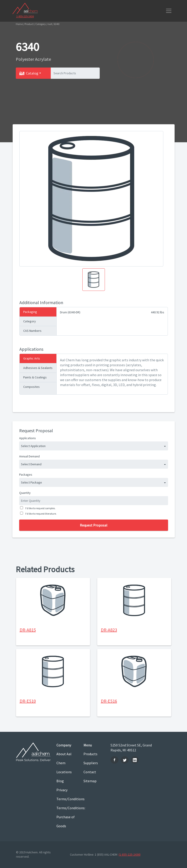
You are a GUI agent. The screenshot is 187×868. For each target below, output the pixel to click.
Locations (64, 772)
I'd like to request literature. (40, 514)
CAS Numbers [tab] (32, 331)
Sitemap (90, 781)
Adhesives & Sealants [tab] (38, 368)
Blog (60, 781)
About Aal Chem (64, 758)
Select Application (33, 446)
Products (90, 754)
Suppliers (91, 763)
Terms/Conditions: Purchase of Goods (67, 817)
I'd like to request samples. (40, 508)
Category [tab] (30, 321)
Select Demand (31, 464)
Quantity (25, 493)
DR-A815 (28, 630)
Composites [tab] (31, 387)
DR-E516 (109, 701)
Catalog (32, 73)
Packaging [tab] (30, 312)
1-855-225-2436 (25, 16)
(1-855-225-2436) (130, 854)
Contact (90, 772)
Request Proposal (94, 525)
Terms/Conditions (67, 799)
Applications (28, 438)
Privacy (62, 790)
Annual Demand (29, 456)
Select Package (31, 482)
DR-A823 (109, 630)
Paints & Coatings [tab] (35, 377)
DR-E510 (28, 701)
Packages (26, 475)
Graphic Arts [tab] (32, 358)
